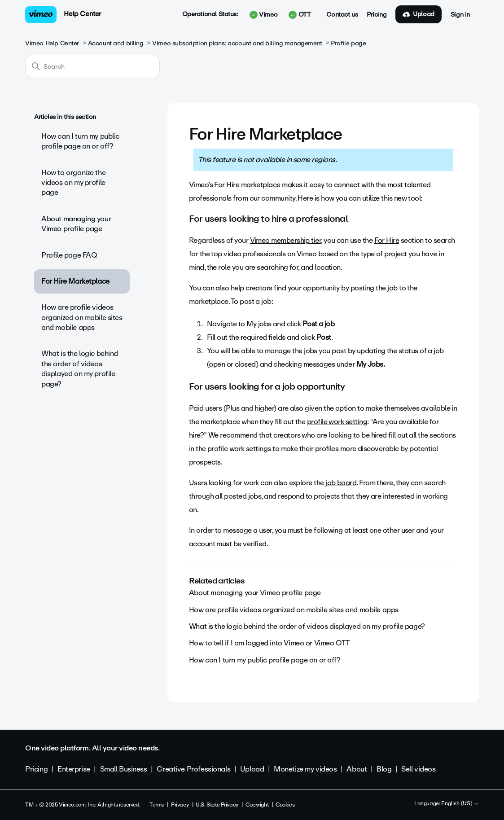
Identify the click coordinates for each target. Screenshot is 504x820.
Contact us (342, 15)
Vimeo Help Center (52, 43)
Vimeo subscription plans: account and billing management (237, 43)
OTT (300, 15)
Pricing (377, 15)
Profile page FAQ (69, 255)
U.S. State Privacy (217, 805)
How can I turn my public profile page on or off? (80, 141)
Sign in (460, 15)
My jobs (259, 324)
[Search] (92, 66)
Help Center (82, 14)
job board (341, 483)
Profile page (348, 43)
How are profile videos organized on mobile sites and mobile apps (82, 317)
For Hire (387, 240)
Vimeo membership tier (286, 240)
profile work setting (337, 422)
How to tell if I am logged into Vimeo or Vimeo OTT (270, 643)
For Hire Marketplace (75, 281)
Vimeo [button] (263, 15)
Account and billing (116, 43)
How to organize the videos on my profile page (73, 183)
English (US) (460, 804)
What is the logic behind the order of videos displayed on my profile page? (80, 368)
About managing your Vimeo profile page (76, 224)
